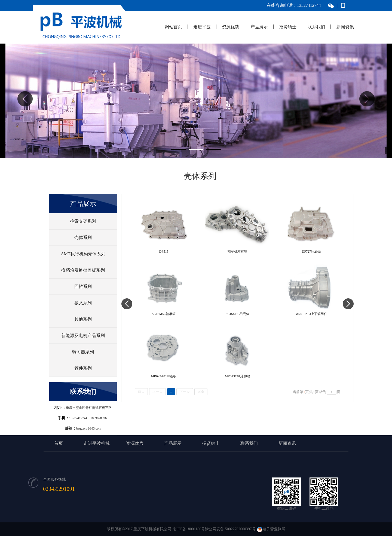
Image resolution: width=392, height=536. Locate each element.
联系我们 (316, 27)
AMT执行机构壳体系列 (83, 254)
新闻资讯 (345, 27)
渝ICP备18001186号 (189, 529)
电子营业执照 (271, 529)
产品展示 (259, 27)
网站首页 (173, 27)
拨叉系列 (83, 303)
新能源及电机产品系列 (83, 336)
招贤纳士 (288, 27)
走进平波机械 (97, 443)
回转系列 (83, 287)
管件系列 (83, 368)
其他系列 (83, 319)
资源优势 (231, 27)
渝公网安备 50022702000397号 (230, 529)
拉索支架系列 (83, 221)
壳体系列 (83, 238)
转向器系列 (83, 352)
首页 (59, 443)
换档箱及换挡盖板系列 (83, 270)
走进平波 (202, 27)
